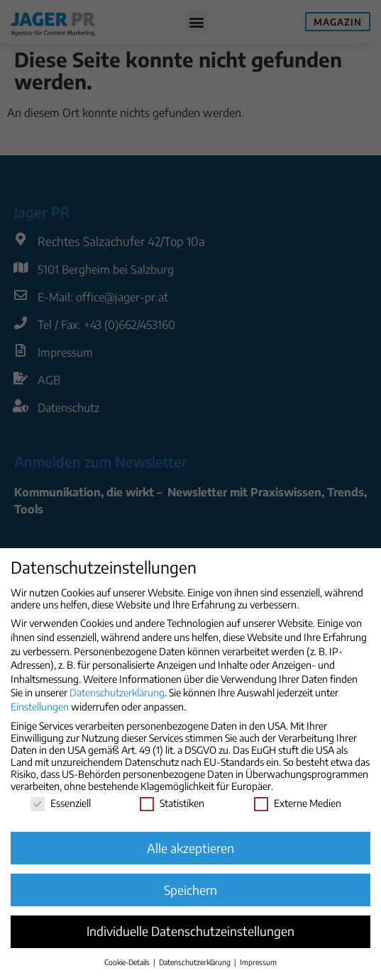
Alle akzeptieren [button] (190, 848)
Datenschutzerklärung (117, 692)
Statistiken (172, 803)
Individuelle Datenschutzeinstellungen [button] (190, 931)
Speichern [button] (190, 890)
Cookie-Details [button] (128, 962)
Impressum (258, 962)
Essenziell (61, 803)
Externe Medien (298, 803)
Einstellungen (40, 707)
